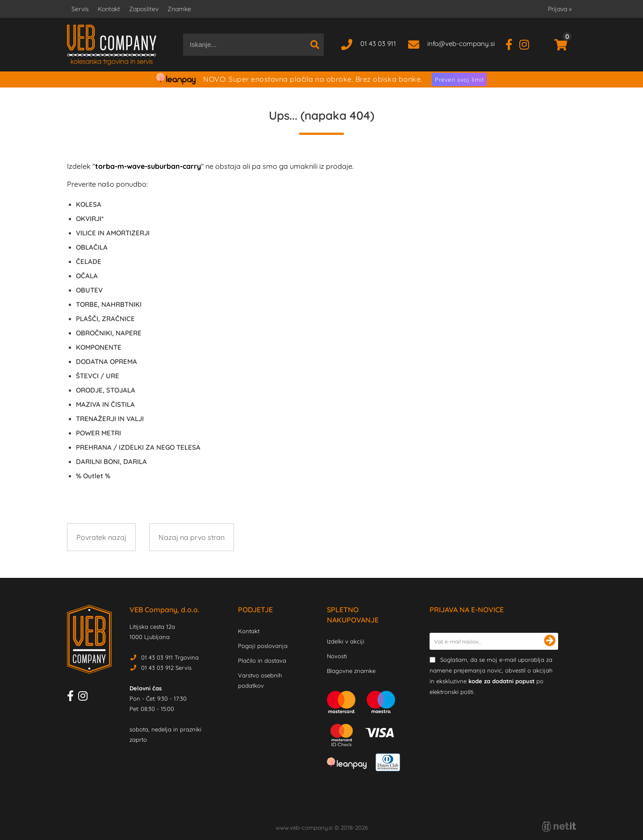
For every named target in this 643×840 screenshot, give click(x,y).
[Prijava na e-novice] (550, 641)
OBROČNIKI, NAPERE (109, 333)
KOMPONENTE (99, 347)
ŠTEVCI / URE (98, 376)
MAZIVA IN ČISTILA (105, 404)
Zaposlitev (144, 9)
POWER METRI (98, 433)
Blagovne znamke (351, 671)
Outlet (93, 476)
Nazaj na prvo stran (192, 537)
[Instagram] (528, 44)
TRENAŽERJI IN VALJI (110, 419)
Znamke (179, 9)
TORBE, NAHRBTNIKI (109, 304)
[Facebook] (512, 44)
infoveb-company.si (461, 44)
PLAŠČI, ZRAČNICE (105, 319)
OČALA (87, 276)
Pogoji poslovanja (263, 646)
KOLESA (89, 204)
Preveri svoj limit (459, 79)
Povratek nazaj (101, 537)
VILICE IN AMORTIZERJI (113, 233)
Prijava (560, 9)
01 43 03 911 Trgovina (170, 657)
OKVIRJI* (90, 219)
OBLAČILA (92, 247)
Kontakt (109, 9)
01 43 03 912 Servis (166, 668)
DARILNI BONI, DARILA (111, 462)
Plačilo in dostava (262, 660)
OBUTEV (89, 290)
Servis (80, 9)
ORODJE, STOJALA (106, 390)
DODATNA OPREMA (106, 361)
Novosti (337, 656)
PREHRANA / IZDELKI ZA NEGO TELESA (138, 447)
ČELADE (89, 261)
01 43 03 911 (378, 44)
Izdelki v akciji (346, 641)
